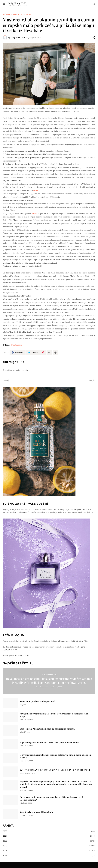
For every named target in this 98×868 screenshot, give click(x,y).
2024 (49, 851)
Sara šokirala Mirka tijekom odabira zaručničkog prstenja (47, 729)
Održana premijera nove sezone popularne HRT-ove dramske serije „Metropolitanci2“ (52, 799)
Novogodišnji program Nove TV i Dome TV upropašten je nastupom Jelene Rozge (55, 715)
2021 (49, 836)
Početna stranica (11, 14)
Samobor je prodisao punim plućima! (37, 701)
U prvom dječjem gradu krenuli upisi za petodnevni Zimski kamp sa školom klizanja (55, 756)
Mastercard (27, 14)
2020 (49, 831)
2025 (49, 856)
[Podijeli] (94, 38)
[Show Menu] (4, 4)
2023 (49, 846)
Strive (35, 214)
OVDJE (36, 190)
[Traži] (94, 4)
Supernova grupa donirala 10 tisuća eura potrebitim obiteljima (49, 743)
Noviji (7, 380)
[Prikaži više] (55, 353)
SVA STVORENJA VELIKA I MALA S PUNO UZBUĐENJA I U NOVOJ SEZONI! (55, 770)
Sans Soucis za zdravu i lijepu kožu (36, 812)
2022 (49, 841)
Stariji (91, 380)
